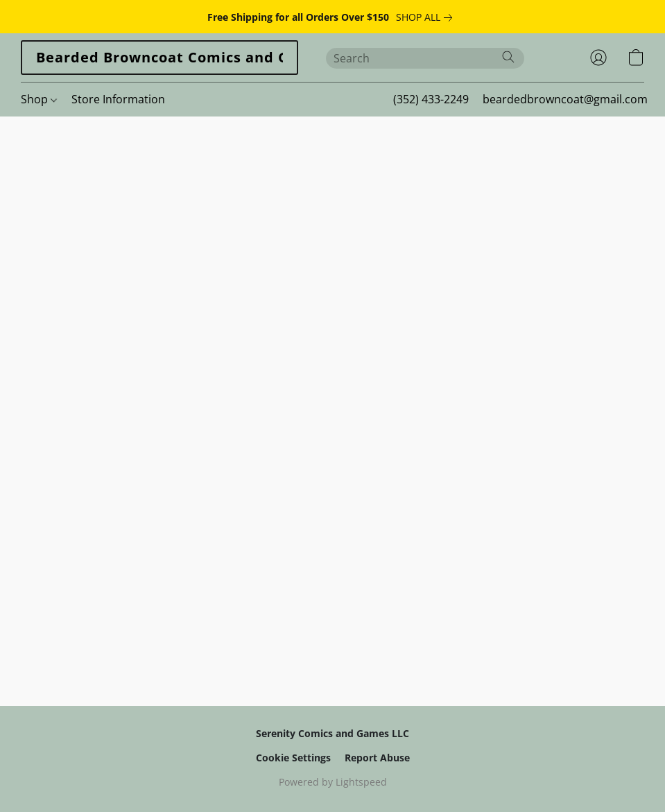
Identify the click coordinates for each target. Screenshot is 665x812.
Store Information (118, 99)
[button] (159, 58)
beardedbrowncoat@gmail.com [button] (565, 99)
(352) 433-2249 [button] (431, 99)
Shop (39, 99)
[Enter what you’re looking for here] (425, 58)
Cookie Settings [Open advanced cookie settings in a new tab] (293, 758)
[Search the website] (508, 57)
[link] (427, 17)
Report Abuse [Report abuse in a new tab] (377, 758)
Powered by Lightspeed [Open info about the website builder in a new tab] (333, 782)
